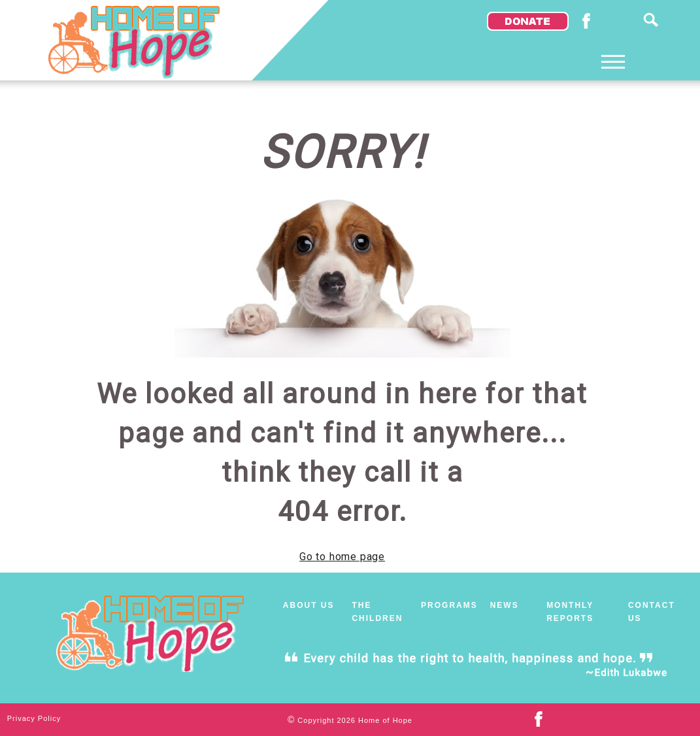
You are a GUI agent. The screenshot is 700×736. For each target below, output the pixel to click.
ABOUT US (309, 605)
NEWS (505, 605)
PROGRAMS (449, 605)
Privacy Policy (34, 718)
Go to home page (342, 557)
